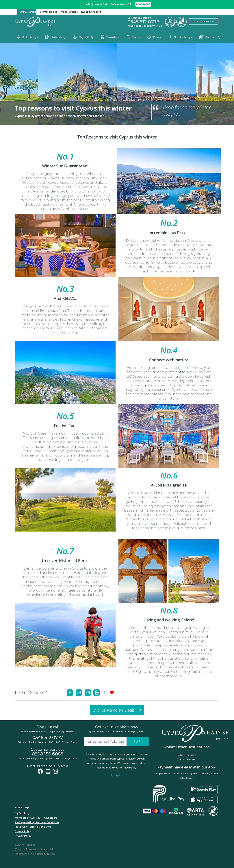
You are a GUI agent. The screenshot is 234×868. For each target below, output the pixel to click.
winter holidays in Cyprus (178, 241)
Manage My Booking (203, 21)
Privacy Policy (23, 836)
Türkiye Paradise (186, 755)
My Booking (22, 813)
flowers (159, 372)
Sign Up (138, 741)
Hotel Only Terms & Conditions (33, 827)
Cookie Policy (23, 831)
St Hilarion (203, 667)
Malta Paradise (186, 759)
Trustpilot (117, 775)
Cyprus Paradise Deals (117, 710)
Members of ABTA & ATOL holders (36, 818)
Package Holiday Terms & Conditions (37, 822)
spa (107, 306)
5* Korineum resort (161, 497)
